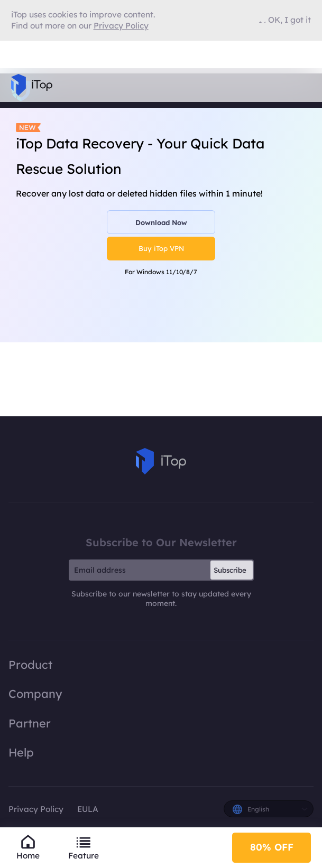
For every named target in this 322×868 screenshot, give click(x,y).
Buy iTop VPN (161, 248)
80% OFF (272, 847)
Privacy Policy (36, 809)
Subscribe (230, 570)
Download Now (161, 222)
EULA (88, 809)
